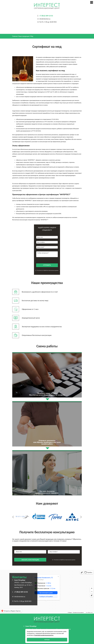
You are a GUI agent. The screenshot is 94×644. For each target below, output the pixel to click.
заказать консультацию (30, 560)
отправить (47, 265)
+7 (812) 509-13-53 (46, 16)
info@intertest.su (45, 19)
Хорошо (47, 640)
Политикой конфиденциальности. (44, 635)
